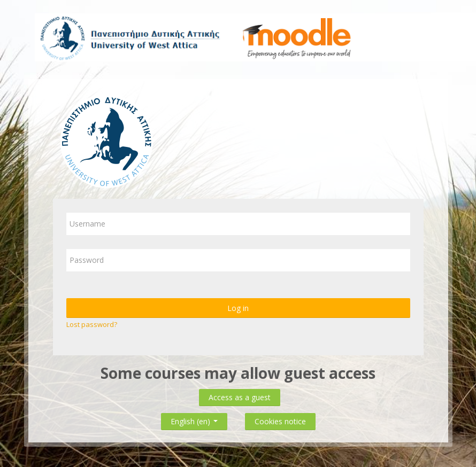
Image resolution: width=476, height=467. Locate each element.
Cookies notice (280, 421)
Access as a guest (240, 397)
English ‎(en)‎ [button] (194, 419)
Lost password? (92, 324)
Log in (238, 308)
